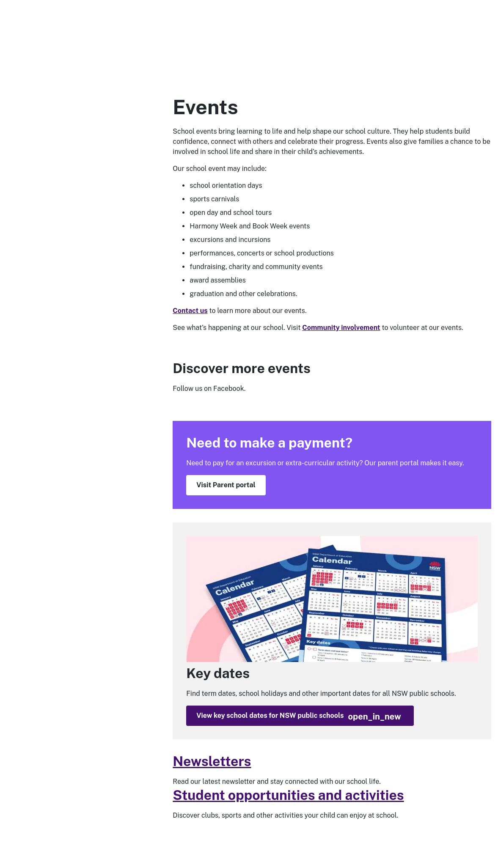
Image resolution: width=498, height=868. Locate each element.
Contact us (190, 311)
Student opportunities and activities (288, 795)
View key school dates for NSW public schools (299, 717)
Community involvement (341, 328)
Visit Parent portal (226, 485)
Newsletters (212, 761)
